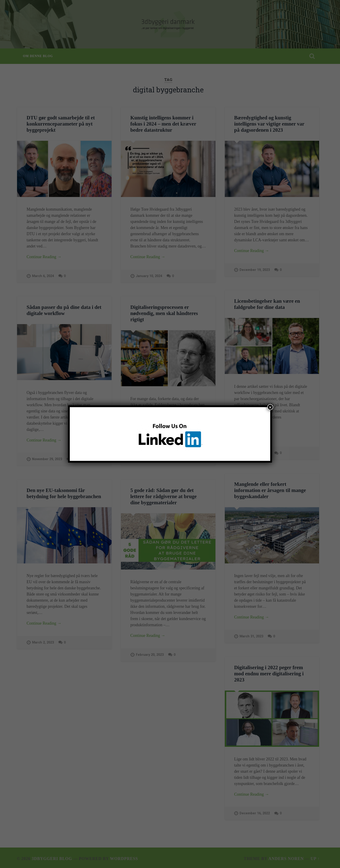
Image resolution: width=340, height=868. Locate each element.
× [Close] (270, 407)
